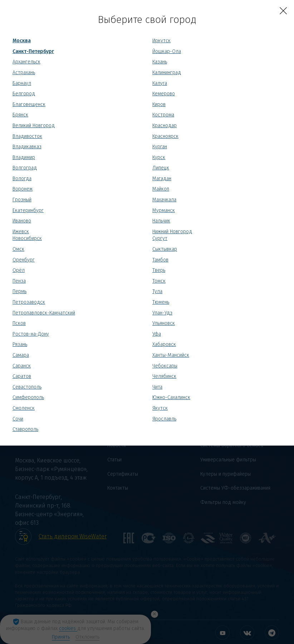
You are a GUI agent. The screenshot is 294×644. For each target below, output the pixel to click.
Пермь (19, 291)
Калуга (160, 83)
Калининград (167, 73)
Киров (159, 104)
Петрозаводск (29, 302)
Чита (157, 387)
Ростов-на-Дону (31, 334)
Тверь (159, 270)
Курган (160, 147)
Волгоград (25, 168)
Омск (18, 249)
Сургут (160, 238)
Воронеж (23, 189)
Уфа (157, 334)
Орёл (19, 270)
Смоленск (24, 408)
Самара (21, 355)
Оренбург (24, 260)
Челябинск (164, 376)
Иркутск (161, 41)
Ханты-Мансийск (171, 355)
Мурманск (164, 210)
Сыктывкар (165, 249)
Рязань (20, 344)
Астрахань (24, 73)
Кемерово (164, 94)
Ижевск (21, 232)
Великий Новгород (34, 126)
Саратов (22, 376)
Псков (19, 323)
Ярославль (164, 419)
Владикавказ (27, 147)
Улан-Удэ (162, 313)
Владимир (24, 157)
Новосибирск (27, 238)
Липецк (161, 168)
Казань (160, 62)
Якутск (160, 408)
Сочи (18, 419)
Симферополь (28, 397)
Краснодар (165, 126)
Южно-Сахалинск (171, 397)
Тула (157, 291)
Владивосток (27, 136)
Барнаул (22, 83)
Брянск (20, 115)
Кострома (163, 115)
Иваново (22, 221)
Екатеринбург (28, 210)
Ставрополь (25, 429)
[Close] (283, 11)
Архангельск (26, 62)
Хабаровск (164, 344)
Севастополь (27, 387)
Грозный (22, 200)
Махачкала (164, 200)
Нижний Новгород (172, 232)
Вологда (22, 179)
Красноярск (165, 136)
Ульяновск (164, 323)
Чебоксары (165, 366)
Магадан (162, 179)
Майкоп (161, 189)
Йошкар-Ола (167, 51)
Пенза (19, 281)
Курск (159, 157)
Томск (159, 281)
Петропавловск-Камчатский (44, 313)
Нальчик (161, 221)
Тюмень (161, 302)
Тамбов (160, 260)
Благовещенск (29, 104)
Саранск (22, 366)
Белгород (24, 94)
